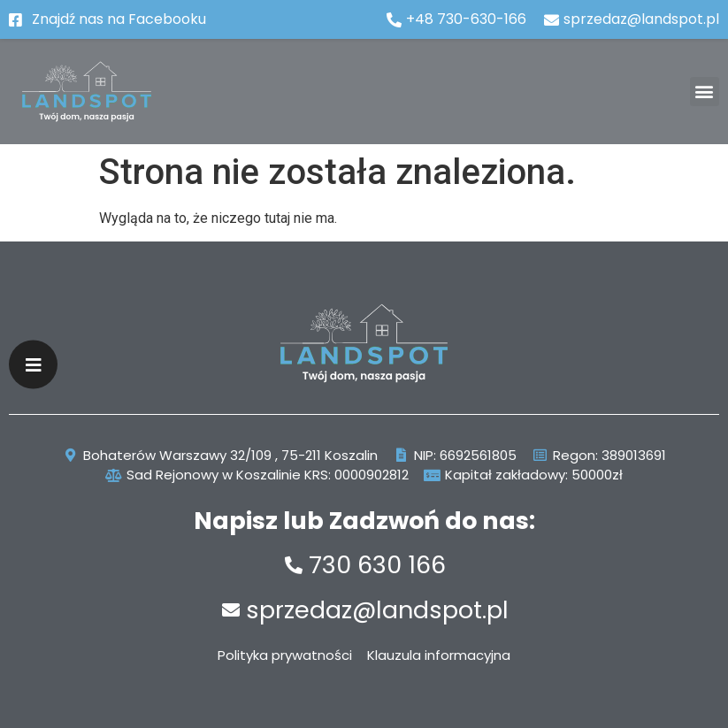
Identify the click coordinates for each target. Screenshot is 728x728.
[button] (705, 92)
